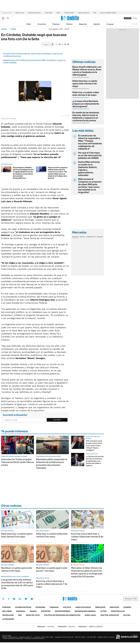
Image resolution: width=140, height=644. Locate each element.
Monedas (76, 237)
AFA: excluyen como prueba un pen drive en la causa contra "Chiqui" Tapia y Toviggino (94, 445)
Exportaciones (69, 13)
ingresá (135, 18)
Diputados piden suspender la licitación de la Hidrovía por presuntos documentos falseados (52, 464)
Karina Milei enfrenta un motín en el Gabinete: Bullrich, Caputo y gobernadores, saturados (89, 169)
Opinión (97, 24)
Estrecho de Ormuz (34, 13)
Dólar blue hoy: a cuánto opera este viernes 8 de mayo (85, 84)
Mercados (100, 607)
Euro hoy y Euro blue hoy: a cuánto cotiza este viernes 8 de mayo (87, 537)
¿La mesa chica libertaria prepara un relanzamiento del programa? (86, 104)
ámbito (4, 29)
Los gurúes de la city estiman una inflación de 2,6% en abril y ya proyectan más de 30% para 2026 (17, 584)
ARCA (58, 13)
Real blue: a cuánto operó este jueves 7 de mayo (52, 569)
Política (69, 24)
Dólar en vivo (20, 13)
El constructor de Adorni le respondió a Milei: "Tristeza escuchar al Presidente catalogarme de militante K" (90, 142)
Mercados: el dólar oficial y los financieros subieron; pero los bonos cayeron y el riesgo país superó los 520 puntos (87, 572)
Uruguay (110, 24)
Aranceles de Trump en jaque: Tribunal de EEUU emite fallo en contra (17, 462)
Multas (127, 615)
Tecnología (8, 615)
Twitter (3, 599)
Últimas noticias (23, 607)
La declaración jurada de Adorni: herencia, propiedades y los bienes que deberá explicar (95, 461)
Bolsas (82, 237)
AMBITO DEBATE (91, 627)
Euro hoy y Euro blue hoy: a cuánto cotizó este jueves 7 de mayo (52, 584)
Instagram (14, 599)
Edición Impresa (63, 611)
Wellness (7, 611)
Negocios (83, 24)
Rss (20, 615)
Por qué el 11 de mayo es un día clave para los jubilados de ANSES (90, 155)
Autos (103, 611)
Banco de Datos (83, 607)
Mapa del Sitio (33, 615)
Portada (6, 607)
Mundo (33, 611)
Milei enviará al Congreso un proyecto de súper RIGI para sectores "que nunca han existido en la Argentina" (90, 186)
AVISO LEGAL (90, 615)
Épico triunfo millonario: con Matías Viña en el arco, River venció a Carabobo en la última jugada (87, 71)
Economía (42, 24)
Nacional (21, 611)
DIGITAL (46, 627)
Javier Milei (49, 13)
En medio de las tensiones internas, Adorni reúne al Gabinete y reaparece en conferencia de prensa (86, 117)
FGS (95, 13)
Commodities (91, 237)
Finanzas (56, 24)
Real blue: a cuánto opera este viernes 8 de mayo (17, 569)
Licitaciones (8, 619)
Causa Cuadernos (84, 13)
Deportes (46, 611)
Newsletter (135, 24)
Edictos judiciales (110, 615)
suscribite (128, 18)
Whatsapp (32, 599)
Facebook (9, 599)
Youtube (26, 599)
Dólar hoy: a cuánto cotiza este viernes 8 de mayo (86, 94)
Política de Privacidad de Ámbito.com (62, 615)
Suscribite (57, 420)
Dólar (29, 24)
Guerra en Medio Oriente (108, 13)
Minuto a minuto (79, 565)
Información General (85, 611)
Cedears (100, 237)
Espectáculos (118, 611)
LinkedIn (20, 599)
